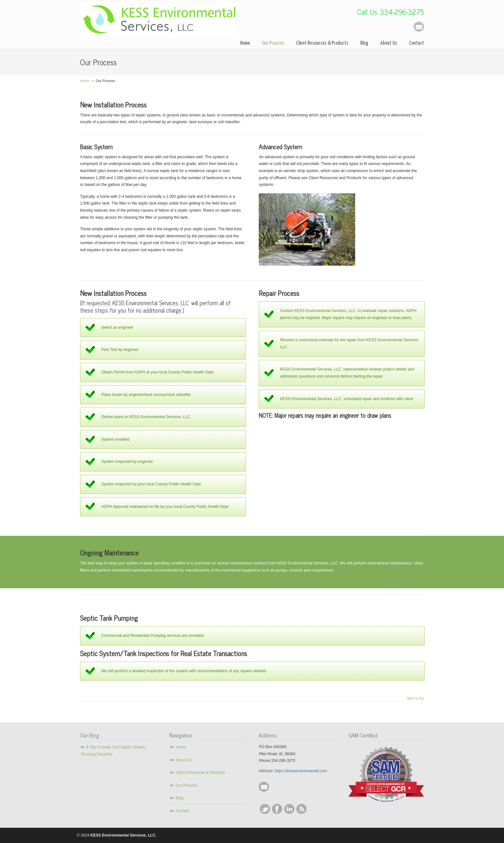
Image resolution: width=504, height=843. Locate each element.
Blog (179, 798)
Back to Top (416, 699)
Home (85, 81)
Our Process (186, 785)
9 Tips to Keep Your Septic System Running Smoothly (113, 751)
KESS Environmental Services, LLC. (159, 19)
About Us (183, 760)
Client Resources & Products (200, 773)
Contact (182, 811)
